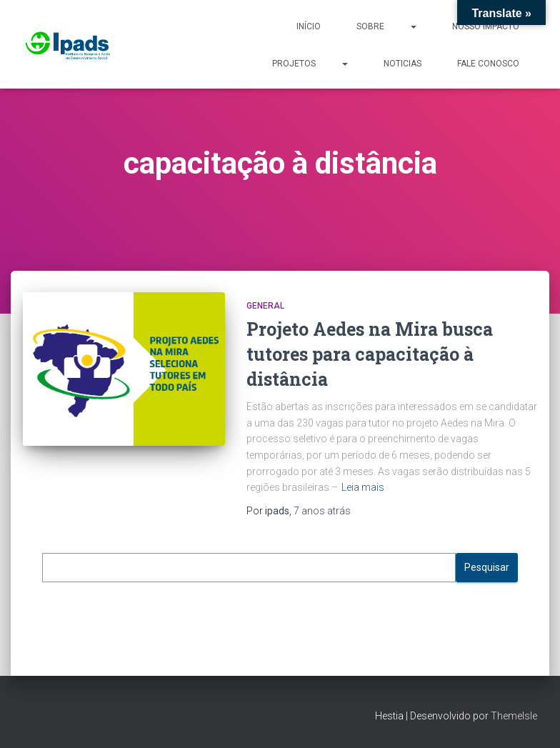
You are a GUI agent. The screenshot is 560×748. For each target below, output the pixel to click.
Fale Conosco (488, 64)
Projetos (310, 63)
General (265, 306)
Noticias (402, 64)
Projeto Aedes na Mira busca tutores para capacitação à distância (370, 354)
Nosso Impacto (486, 26)
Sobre (386, 26)
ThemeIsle (514, 716)
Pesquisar (487, 567)
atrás (322, 511)
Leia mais (363, 487)
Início (309, 26)
